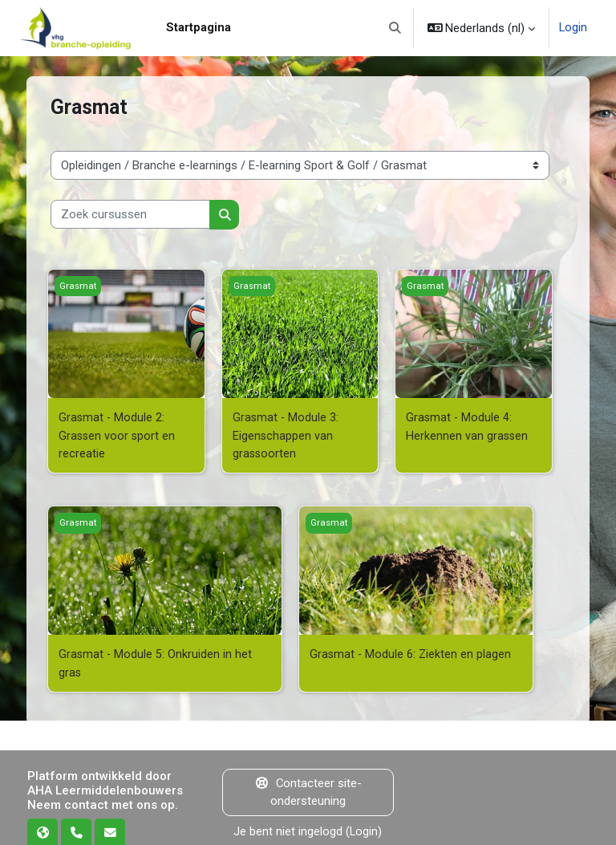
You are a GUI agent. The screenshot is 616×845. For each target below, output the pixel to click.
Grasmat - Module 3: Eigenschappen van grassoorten (286, 435)
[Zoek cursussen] (130, 214)
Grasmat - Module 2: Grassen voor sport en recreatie (118, 435)
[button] (395, 28)
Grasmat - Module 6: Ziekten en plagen (411, 653)
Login (573, 28)
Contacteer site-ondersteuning (308, 790)
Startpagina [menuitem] (199, 27)
